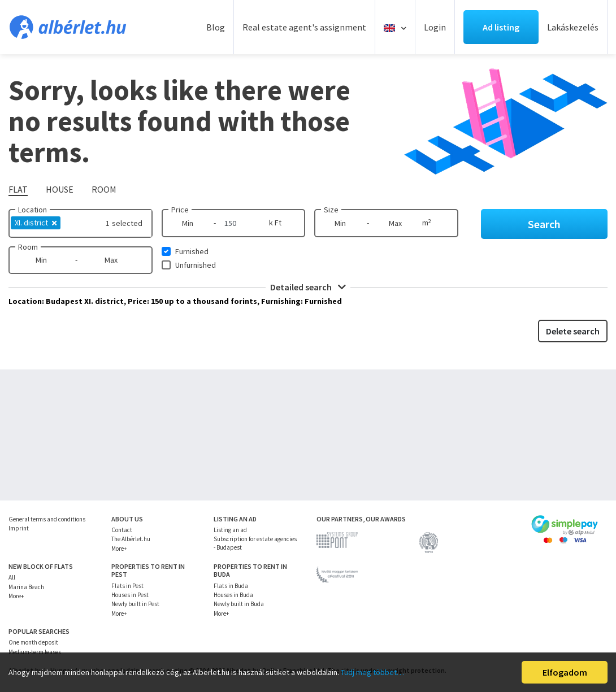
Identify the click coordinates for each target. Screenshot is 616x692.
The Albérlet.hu (131, 539)
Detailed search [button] (308, 287)
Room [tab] (104, 189)
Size (331, 210)
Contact (122, 530)
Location (32, 210)
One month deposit (33, 642)
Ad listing (501, 27)
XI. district (36, 223)
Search (544, 224)
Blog (216, 27)
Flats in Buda (231, 586)
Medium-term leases (35, 652)
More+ (119, 549)
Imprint (19, 528)
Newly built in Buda (239, 604)
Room (28, 247)
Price (180, 210)
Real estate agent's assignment (304, 27)
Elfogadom (565, 672)
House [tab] (60, 189)
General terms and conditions (47, 519)
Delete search (573, 331)
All (12, 577)
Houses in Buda (233, 595)
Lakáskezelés (573, 27)
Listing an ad (230, 530)
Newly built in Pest (135, 604)
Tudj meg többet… (372, 672)
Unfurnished (196, 265)
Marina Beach (26, 587)
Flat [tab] (18, 189)
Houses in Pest (130, 595)
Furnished (192, 251)
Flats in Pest (127, 586)
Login (435, 27)
